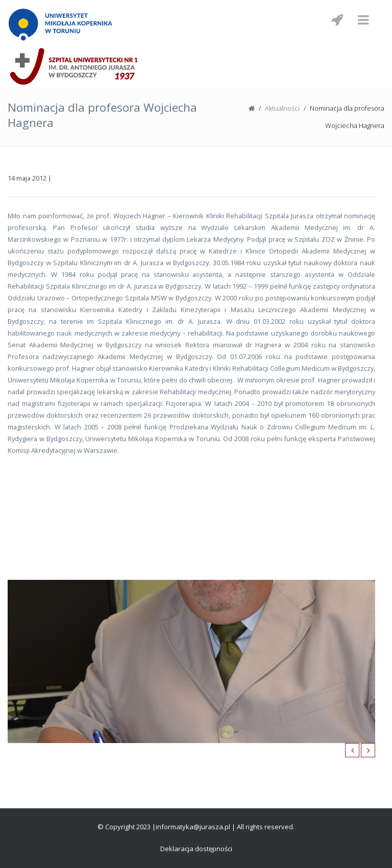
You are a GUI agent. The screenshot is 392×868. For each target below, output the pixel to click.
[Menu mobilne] (363, 20)
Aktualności (282, 108)
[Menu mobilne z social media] (337, 20)
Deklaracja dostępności (196, 849)
